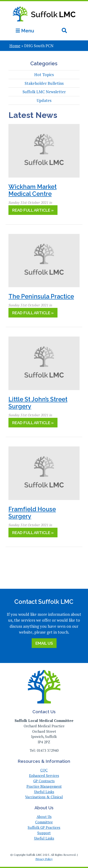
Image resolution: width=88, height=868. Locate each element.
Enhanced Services (44, 775)
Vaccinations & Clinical (44, 797)
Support (44, 833)
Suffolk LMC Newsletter (44, 92)
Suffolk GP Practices (44, 827)
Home (15, 46)
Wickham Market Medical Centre (33, 190)
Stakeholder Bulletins (44, 83)
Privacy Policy (44, 859)
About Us (44, 817)
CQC (44, 770)
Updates (44, 100)
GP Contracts (44, 781)
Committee (44, 822)
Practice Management (44, 786)
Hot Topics (44, 75)
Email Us (44, 643)
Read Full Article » (33, 210)
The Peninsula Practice (41, 296)
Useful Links (44, 792)
